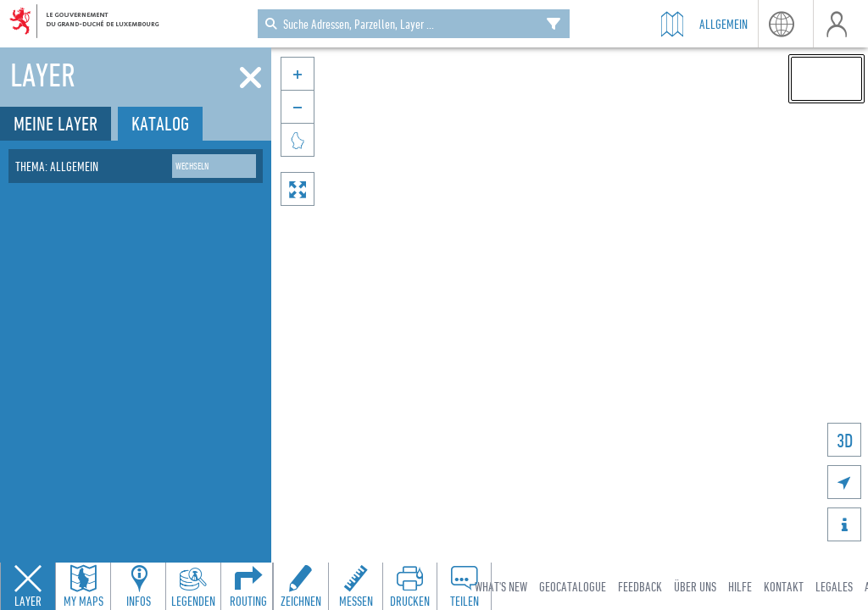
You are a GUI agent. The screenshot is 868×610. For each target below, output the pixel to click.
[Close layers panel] (28, 586)
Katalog (160, 123)
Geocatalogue (573, 586)
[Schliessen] (250, 78)
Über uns (695, 586)
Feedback (640, 586)
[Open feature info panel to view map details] (138, 586)
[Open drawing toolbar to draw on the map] (301, 586)
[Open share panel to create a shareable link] (464, 586)
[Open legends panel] (193, 586)
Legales (834, 586)
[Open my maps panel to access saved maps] (83, 586)
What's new (501, 586)
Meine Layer (56, 123)
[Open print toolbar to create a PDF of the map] (409, 586)
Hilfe (740, 586)
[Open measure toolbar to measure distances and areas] (355, 586)
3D (845, 440)
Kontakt (784, 586)
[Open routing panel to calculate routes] (248, 586)
